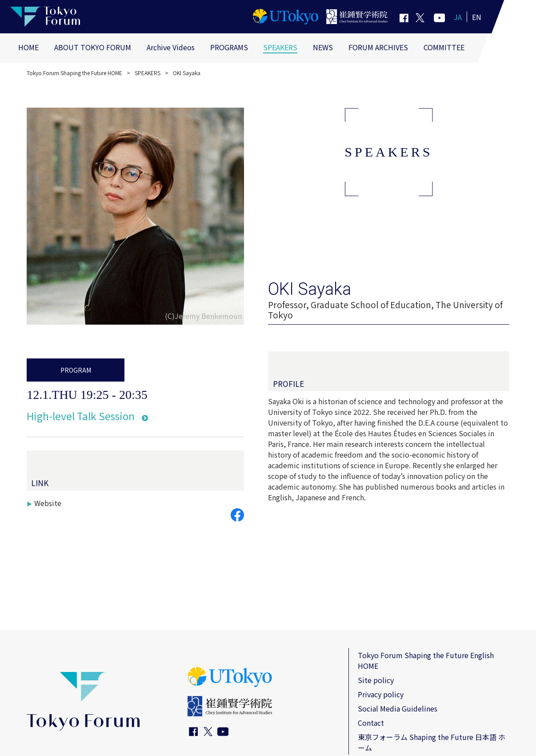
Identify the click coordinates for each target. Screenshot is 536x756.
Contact (371, 723)
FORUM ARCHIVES (378, 47)
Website (48, 503)
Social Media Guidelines (398, 708)
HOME (28, 47)
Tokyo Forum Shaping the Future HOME (74, 73)
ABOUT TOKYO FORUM (93, 47)
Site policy (376, 680)
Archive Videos (171, 47)
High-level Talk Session (81, 416)
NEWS (323, 47)
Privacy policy (381, 694)
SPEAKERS (280, 47)
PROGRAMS (229, 47)
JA (458, 17)
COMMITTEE (444, 47)
